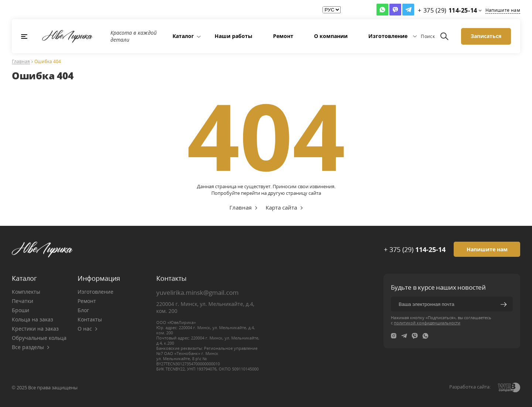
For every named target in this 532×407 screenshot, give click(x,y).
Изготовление (388, 36)
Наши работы (233, 36)
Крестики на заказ (35, 329)
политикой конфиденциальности (427, 323)
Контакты (90, 319)
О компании (331, 36)
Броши (21, 310)
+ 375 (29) (415, 249)
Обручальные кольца (39, 338)
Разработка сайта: (470, 387)
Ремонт (283, 36)
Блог (83, 310)
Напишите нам (503, 10)
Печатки (23, 301)
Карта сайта (281, 207)
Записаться (486, 36)
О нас (88, 329)
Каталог (183, 36)
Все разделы (31, 347)
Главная (21, 62)
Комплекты (26, 292)
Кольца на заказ (33, 319)
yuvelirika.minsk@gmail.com (197, 292)
